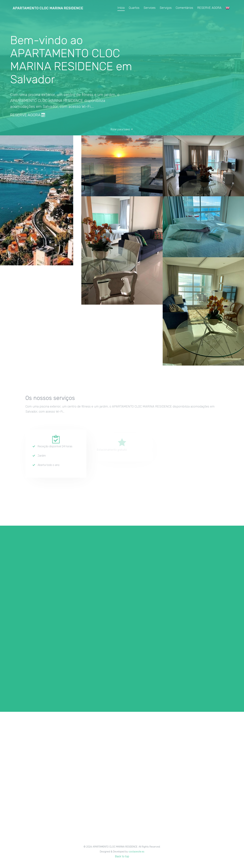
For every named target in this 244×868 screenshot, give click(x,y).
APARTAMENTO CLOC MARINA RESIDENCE (48, 8)
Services (150, 8)
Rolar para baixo (122, 129)
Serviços (166, 8)
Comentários (184, 8)
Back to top (122, 856)
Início (121, 8)
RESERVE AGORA (209, 8)
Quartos (134, 8)
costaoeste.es (136, 852)
